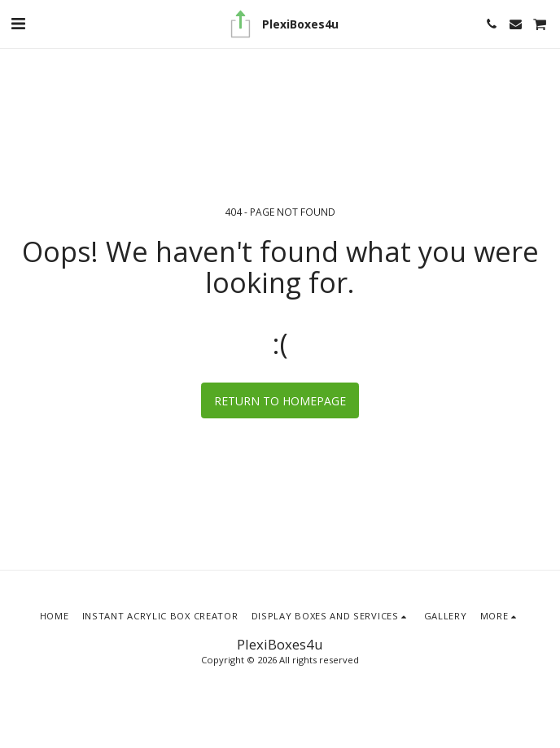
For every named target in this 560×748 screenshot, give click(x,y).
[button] (18, 23)
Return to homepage (280, 401)
